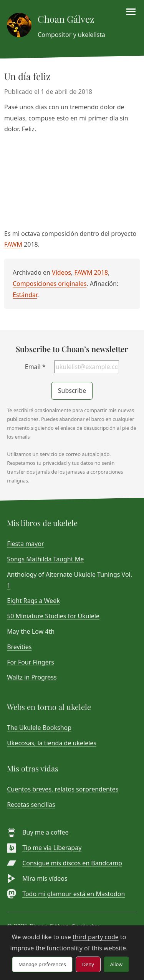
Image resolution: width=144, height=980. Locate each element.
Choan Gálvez (66, 19)
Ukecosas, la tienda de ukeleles (52, 743)
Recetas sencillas (31, 805)
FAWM (13, 244)
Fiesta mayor (25, 544)
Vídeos (61, 272)
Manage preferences (42, 964)
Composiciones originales (50, 284)
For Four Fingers (31, 662)
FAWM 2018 (91, 272)
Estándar (25, 295)
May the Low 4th (31, 631)
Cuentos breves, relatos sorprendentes (63, 789)
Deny (88, 964)
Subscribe (72, 391)
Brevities (19, 647)
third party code (96, 937)
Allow (116, 964)
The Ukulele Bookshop (39, 728)
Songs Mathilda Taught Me (45, 559)
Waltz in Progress (32, 677)
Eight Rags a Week (33, 601)
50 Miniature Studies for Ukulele (53, 616)
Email (35, 367)
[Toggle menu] (131, 12)
